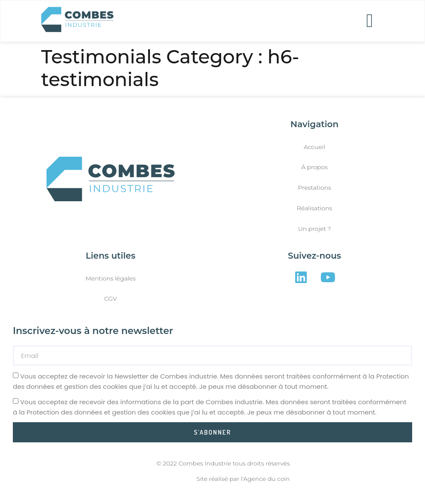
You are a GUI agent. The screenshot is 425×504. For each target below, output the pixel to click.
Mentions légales (110, 278)
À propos (314, 167)
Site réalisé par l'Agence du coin (243, 479)
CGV (111, 298)
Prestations (314, 188)
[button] (370, 21)
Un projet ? (315, 229)
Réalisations (315, 208)
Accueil (314, 147)
